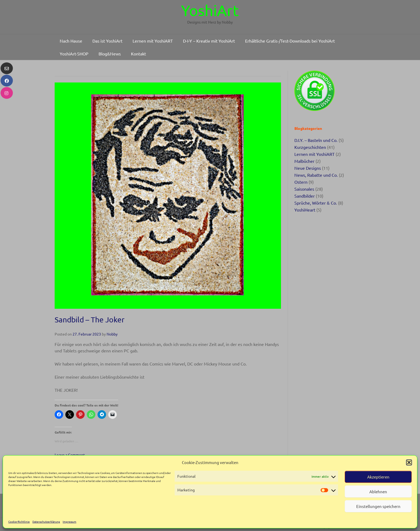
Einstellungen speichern (378, 506)
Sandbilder (305, 196)
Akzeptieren (378, 477)
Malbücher (304, 161)
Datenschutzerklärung (46, 521)
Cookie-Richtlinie (19, 521)
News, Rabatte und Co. (316, 175)
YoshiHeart (305, 210)
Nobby (112, 334)
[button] (409, 462)
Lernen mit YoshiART (314, 154)
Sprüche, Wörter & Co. (316, 203)
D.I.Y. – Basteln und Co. (316, 140)
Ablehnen (378, 492)
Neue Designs (308, 168)
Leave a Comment (70, 455)
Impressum (70, 521)
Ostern (301, 182)
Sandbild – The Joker (90, 320)
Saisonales (304, 189)
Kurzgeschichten (310, 147)
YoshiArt (210, 10)
